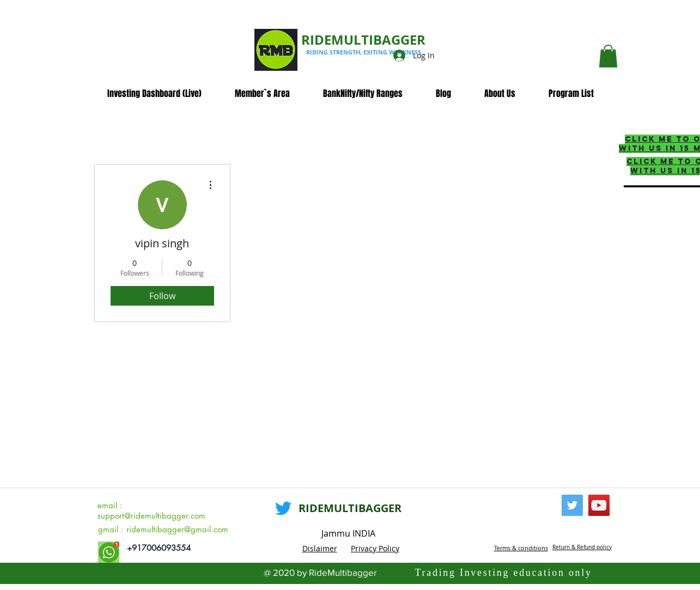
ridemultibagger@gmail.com (177, 529)
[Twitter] (283, 508)
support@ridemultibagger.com (151, 516)
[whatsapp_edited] (109, 552)
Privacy (365, 548)
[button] (608, 56)
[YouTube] (599, 505)
